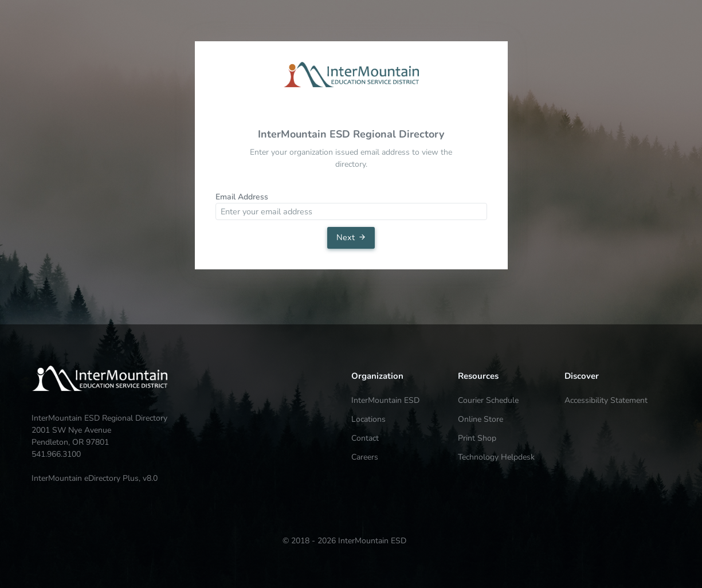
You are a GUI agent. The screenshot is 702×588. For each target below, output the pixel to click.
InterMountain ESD (385, 400)
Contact (365, 438)
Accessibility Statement (606, 400)
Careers (365, 457)
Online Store (481, 419)
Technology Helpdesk (496, 457)
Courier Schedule (488, 400)
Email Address (242, 197)
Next (351, 237)
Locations (368, 419)
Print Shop (477, 438)
